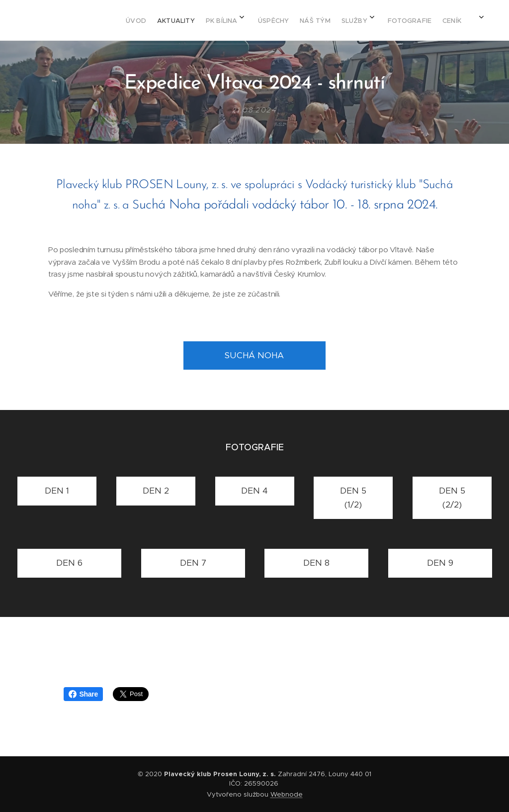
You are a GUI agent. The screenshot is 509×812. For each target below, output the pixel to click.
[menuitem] (290, 20)
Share (83, 694)
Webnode (287, 794)
